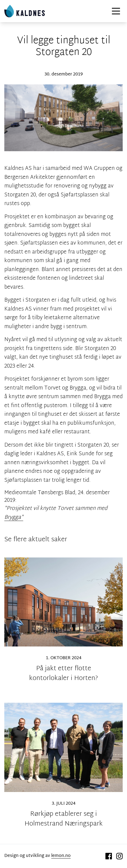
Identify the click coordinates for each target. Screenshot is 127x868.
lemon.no (61, 856)
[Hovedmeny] (116, 11)
